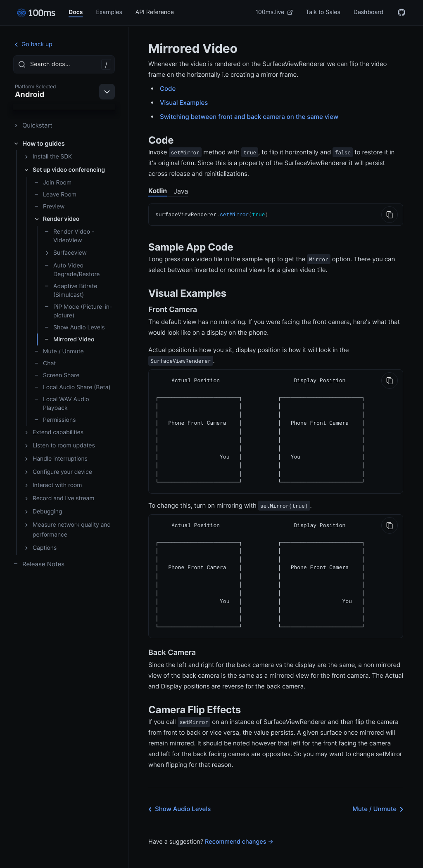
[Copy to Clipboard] (390, 215)
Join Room (53, 183)
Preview (49, 207)
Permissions (55, 420)
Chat (45, 363)
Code (168, 89)
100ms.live (274, 12)
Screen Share (57, 375)
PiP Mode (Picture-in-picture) (78, 311)
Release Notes (39, 564)
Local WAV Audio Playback (62, 404)
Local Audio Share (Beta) (72, 387)
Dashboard (368, 12)
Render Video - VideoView (69, 236)
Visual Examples (184, 103)
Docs (76, 12)
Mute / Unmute (59, 351)
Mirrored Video (69, 339)
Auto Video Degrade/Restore (72, 270)
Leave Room (55, 195)
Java (181, 191)
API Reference (155, 12)
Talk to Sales (323, 12)
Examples (109, 12)
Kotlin (158, 191)
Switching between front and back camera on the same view (249, 117)
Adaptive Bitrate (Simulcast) (71, 291)
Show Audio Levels (75, 328)
